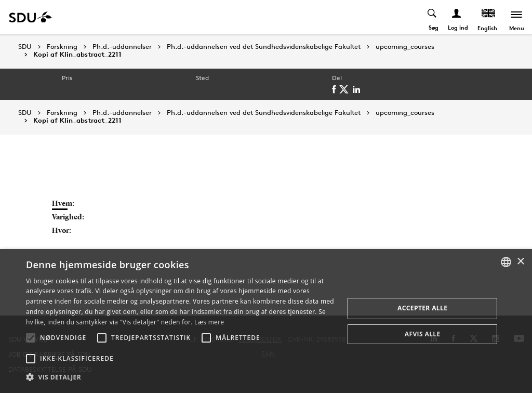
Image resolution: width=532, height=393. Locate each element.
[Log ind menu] (457, 17)
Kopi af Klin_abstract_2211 (77, 55)
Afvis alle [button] (423, 334)
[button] (31, 338)
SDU (25, 47)
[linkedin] (358, 89)
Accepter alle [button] (422, 308)
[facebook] (336, 89)
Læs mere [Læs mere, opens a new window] (209, 322)
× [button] (520, 262)
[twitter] (346, 89)
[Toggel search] (433, 17)
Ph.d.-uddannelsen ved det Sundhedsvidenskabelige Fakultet (264, 47)
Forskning (62, 47)
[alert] (266, 321)
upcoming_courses (405, 47)
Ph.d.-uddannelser (122, 47)
